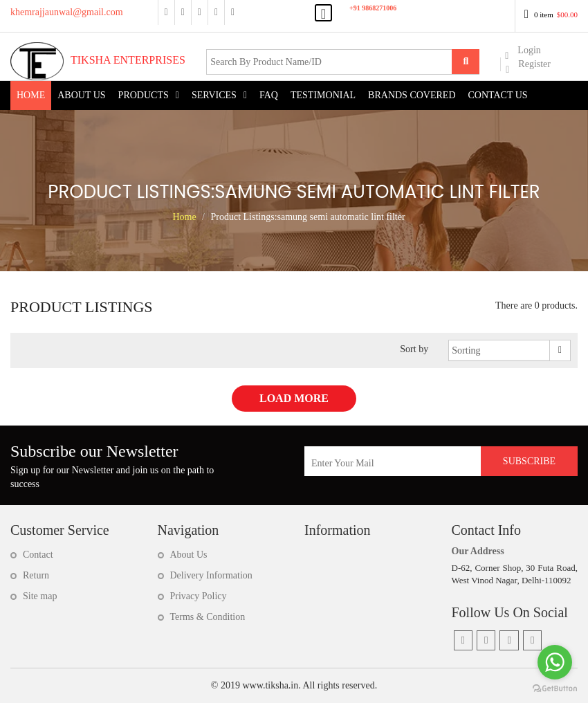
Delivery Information (211, 575)
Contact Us (498, 95)
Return (36, 575)
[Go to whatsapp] (555, 662)
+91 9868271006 (373, 8)
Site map (40, 596)
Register (528, 65)
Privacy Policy (199, 596)
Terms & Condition (208, 617)
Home (31, 95)
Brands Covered (412, 95)
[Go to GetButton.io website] (555, 689)
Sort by (414, 349)
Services (214, 95)
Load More (294, 398)
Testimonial (323, 95)
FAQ (269, 95)
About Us (189, 555)
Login (523, 51)
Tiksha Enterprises (98, 60)
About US (81, 95)
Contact (38, 555)
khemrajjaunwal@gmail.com (67, 12)
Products (144, 95)
